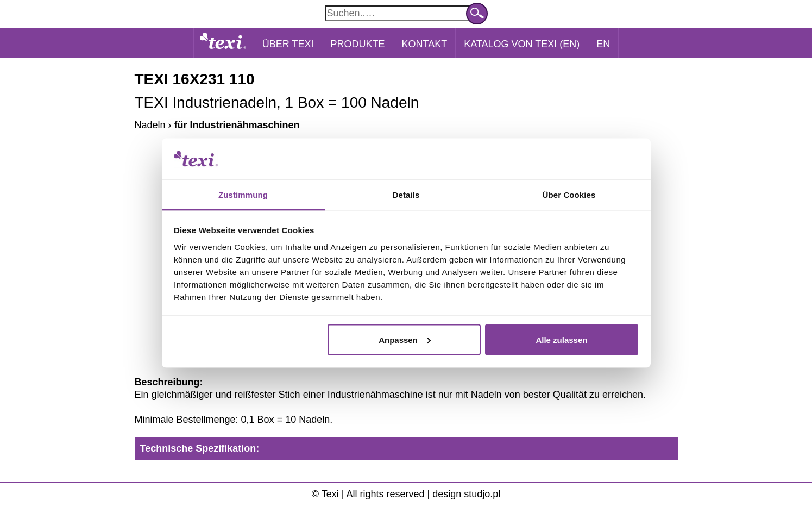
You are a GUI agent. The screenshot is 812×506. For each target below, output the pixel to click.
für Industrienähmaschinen (237, 125)
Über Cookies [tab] (569, 195)
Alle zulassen (561, 339)
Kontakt (424, 44)
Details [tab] (406, 195)
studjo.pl (482, 494)
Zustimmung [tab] (243, 195)
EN (603, 44)
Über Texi (288, 44)
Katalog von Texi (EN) (522, 44)
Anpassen (405, 339)
